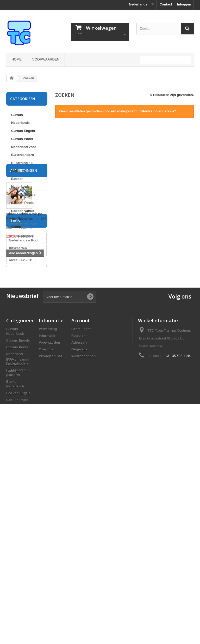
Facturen (79, 526)
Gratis (16, 227)
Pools (13, 417)
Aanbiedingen (24, 245)
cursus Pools (20, 445)
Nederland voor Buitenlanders (24, 151)
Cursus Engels (23, 131)
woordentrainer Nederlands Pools (23, 395)
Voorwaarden (46, 59)
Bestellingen (81, 520)
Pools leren (18, 453)
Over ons (46, 540)
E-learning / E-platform (23, 167)
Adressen (79, 533)
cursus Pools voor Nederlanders (24, 435)
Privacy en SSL (51, 547)
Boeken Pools (22, 203)
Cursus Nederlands (20, 119)
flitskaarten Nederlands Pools (23, 376)
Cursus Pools (22, 139)
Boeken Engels (23, 195)
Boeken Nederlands (20, 183)
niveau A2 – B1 (21, 385)
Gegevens (79, 540)
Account (81, 511)
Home (17, 59)
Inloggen (184, 4)
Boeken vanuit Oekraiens (23, 215)
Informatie (47, 526)
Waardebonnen (83, 547)
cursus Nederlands (24, 425)
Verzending (48, 520)
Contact (166, 4)
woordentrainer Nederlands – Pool (24, 364)
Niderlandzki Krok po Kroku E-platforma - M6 (26, 291)
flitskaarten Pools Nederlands (23, 407)
